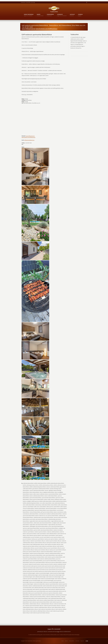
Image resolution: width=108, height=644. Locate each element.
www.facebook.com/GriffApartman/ (46, 29)
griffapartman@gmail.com (29, 140)
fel (87, 641)
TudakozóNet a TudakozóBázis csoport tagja (28, 2)
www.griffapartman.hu (28, 29)
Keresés (66, 641)
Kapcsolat (82, 641)
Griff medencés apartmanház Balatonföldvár (37, 35)
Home (63, 641)
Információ (77, 641)
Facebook (87, 2)
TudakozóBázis (72, 641)
